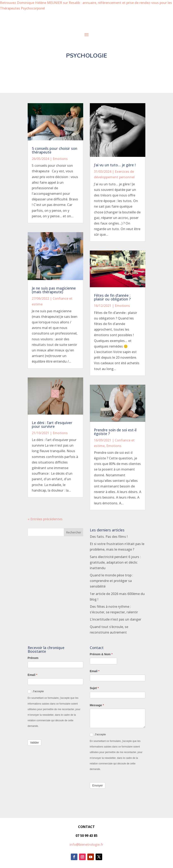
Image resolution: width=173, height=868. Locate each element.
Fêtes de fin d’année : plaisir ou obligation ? (112, 297)
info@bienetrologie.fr (86, 844)
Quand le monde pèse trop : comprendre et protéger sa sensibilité (111, 581)
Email (33, 675)
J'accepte (36, 691)
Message (97, 705)
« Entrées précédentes (45, 519)
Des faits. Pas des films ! (109, 537)
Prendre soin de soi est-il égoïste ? (115, 432)
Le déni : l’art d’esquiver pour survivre (52, 425)
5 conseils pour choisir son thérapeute (55, 150)
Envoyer (98, 785)
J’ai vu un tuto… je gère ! (115, 165)
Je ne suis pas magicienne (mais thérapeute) (54, 290)
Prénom (33, 658)
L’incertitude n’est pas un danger (116, 619)
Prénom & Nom (101, 654)
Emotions (60, 159)
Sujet (94, 688)
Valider (35, 743)
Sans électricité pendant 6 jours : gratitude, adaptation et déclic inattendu (115, 562)
